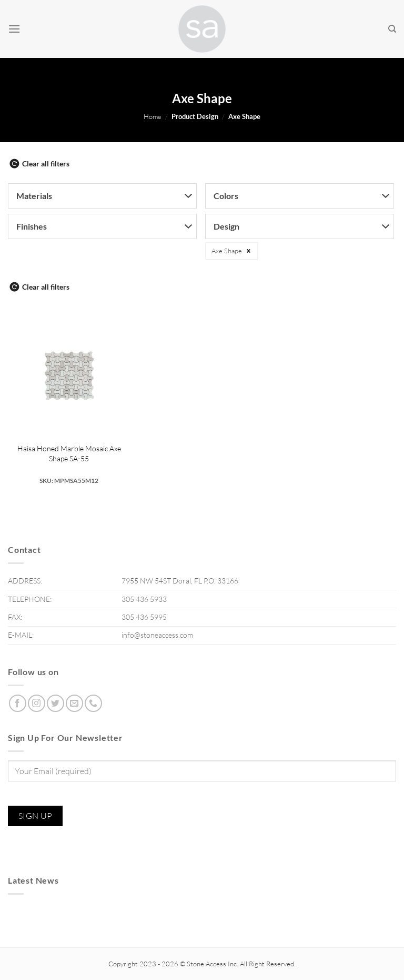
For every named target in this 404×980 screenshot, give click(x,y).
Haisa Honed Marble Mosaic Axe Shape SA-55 (69, 453)
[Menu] (14, 29)
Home (153, 116)
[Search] (392, 29)
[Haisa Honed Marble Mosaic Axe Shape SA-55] (69, 376)
